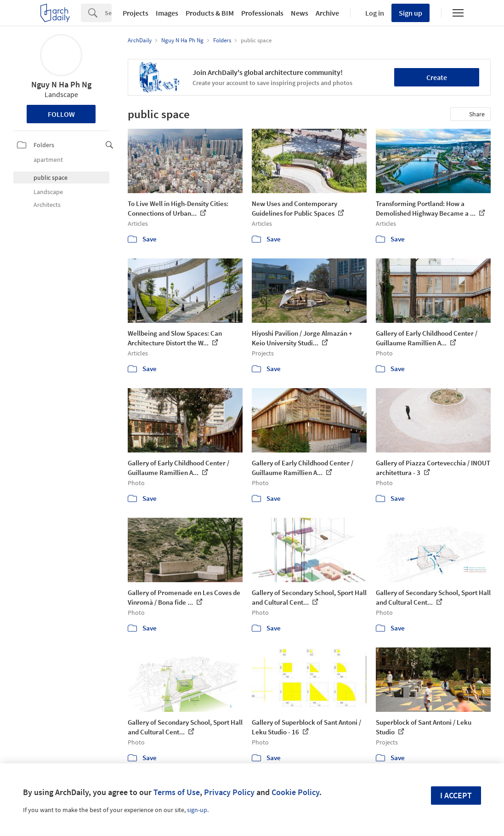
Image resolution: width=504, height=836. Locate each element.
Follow (61, 114)
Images (167, 13)
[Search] (108, 13)
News (300, 13)
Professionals (262, 13)
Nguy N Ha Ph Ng (61, 84)
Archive (327, 13)
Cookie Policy (295, 792)
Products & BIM (210, 13)
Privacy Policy (229, 792)
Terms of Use (177, 792)
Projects (136, 13)
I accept (456, 795)
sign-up (197, 810)
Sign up (411, 13)
